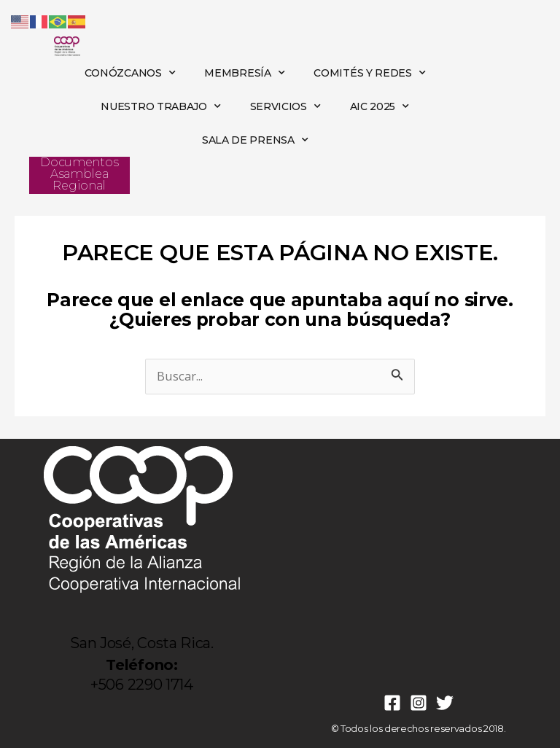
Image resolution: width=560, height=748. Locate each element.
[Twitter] (445, 703)
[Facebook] (392, 703)
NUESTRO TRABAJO (160, 106)
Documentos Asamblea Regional (79, 174)
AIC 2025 (380, 106)
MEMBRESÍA (244, 73)
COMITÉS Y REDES (369, 73)
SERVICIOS (285, 106)
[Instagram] (419, 703)
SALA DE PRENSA (255, 140)
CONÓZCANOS (130, 73)
